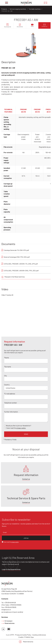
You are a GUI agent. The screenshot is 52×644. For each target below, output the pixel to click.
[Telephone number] (26, 406)
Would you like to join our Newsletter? (19, 426)
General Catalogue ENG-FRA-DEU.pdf (17, 257)
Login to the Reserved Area (11, 569)
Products (4, 9)
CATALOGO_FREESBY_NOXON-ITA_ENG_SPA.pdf (21, 264)
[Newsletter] (5, 426)
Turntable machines (35, 9)
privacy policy (21, 428)
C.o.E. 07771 (10, 635)
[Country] (26, 388)
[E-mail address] (26, 397)
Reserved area (26, 642)
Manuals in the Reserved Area (13, 277)
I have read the (16, 428)
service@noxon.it (7, 612)
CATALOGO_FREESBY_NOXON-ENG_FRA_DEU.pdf (21, 271)
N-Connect (7, 621)
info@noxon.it (6, 610)
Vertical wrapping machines (18, 9)
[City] (26, 379)
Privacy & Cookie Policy (23, 635)
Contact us (26, 479)
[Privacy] (5, 428)
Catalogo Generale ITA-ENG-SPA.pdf (16, 250)
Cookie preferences (39, 635)
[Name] (26, 361)
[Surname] (26, 370)
